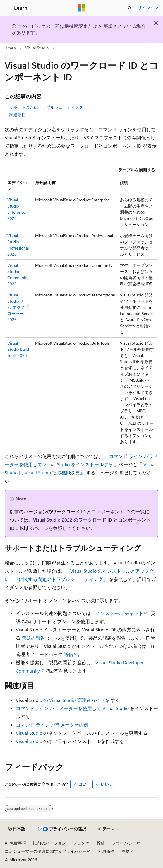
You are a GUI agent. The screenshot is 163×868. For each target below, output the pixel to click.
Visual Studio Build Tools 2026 (18, 349)
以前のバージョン (49, 843)
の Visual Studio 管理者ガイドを (76, 700)
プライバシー (124, 843)
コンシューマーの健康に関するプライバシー (46, 851)
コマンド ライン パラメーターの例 (52, 725)
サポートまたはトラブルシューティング (46, 107)
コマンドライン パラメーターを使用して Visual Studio (72, 708)
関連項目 (18, 115)
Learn (11, 48)
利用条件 (106, 851)
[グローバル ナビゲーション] (6, 8)
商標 (126, 851)
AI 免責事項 (15, 843)
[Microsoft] (82, 8)
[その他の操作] (153, 48)
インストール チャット (119, 613)
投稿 (101, 843)
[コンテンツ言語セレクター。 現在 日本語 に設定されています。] (17, 829)
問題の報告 (33, 638)
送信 (68, 654)
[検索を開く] (130, 8)
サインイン (148, 7)
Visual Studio (37, 48)
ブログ (79, 843)
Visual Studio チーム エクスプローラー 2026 (18, 307)
